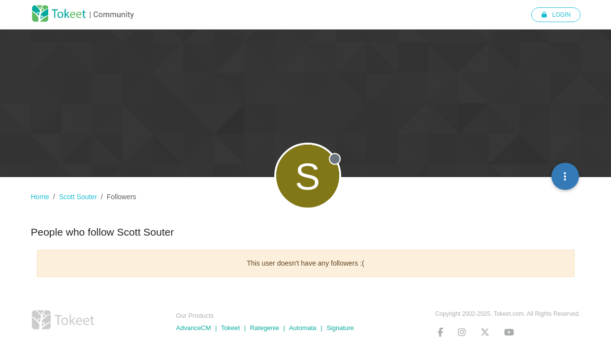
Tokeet (230, 328)
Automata (303, 328)
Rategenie (265, 328)
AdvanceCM (194, 328)
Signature (340, 328)
